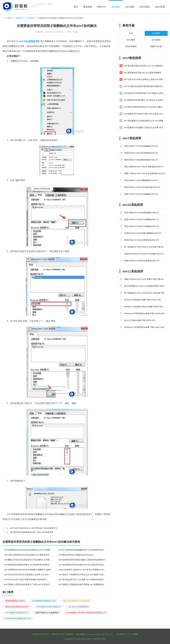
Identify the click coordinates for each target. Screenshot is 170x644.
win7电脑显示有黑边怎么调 (44, 601)
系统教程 (116, 7)
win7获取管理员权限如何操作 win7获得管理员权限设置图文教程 (28, 565)
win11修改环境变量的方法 (17, 613)
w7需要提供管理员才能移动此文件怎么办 (76, 555)
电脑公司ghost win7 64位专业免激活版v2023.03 (145, 173)
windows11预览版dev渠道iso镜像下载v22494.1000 (146, 307)
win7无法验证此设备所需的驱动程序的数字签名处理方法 (146, 86)
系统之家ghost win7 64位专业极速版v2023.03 (144, 167)
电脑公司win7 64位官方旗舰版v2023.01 (141, 194)
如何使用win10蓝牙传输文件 (49, 607)
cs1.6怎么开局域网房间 (79, 607)
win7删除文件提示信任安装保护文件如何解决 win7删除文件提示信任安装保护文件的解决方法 (28, 560)
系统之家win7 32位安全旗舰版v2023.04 (141, 146)
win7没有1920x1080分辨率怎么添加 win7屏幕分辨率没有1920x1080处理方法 (146, 79)
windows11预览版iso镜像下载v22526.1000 (142, 300)
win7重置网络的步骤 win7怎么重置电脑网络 (143, 73)
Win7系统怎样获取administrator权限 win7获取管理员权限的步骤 (28, 555)
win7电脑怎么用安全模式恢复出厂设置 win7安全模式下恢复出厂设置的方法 (28, 584)
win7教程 (30, 18)
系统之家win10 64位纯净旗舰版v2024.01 (142, 213)
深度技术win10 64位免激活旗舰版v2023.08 (143, 233)
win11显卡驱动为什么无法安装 (76, 601)
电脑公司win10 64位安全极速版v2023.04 (142, 261)
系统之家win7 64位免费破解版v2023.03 (141, 180)
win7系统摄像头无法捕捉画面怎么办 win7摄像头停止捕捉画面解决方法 (146, 121)
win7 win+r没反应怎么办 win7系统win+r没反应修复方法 (34, 528)
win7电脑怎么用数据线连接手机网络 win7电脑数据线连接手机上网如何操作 (83, 584)
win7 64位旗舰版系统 (29, 41)
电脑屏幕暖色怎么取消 (15, 601)
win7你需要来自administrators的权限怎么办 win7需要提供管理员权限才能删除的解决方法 (28, 550)
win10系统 (145, 7)
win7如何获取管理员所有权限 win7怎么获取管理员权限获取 (83, 565)
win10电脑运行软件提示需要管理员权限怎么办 (86, 613)
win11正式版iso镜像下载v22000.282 (140, 320)
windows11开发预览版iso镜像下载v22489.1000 (144, 313)
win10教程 (131, 40)
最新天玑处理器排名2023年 (17, 607)
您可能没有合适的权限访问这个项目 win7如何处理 (32, 532)
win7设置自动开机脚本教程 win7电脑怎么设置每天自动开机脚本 (146, 93)
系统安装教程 (131, 46)
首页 (76, 7)
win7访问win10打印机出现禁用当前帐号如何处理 (25, 580)
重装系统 (88, 7)
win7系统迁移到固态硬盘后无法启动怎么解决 (143, 107)
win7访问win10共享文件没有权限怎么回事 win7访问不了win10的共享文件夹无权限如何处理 (28, 575)
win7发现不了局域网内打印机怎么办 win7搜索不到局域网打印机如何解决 (83, 575)
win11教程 (156, 40)
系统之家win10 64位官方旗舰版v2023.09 (142, 226)
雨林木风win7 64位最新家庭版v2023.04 (141, 160)
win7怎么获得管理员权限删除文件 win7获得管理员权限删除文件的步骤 (83, 550)
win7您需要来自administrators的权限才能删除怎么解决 (28, 570)
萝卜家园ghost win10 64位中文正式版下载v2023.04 (146, 247)
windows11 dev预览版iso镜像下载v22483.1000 (144, 327)
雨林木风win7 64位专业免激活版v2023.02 (142, 187)
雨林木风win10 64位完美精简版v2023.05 (142, 240)
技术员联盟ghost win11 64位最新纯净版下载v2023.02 (146, 286)
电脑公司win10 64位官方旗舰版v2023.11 (142, 219)
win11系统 (160, 7)
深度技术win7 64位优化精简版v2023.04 (141, 153)
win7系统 (130, 7)
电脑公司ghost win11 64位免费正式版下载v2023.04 (146, 279)
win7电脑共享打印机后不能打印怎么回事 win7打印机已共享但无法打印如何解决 (146, 114)
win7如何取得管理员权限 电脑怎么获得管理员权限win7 (82, 560)
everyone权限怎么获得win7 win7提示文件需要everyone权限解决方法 (83, 570)
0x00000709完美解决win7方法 (18, 618)
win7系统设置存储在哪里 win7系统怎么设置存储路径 (146, 100)
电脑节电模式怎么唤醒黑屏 (47, 613)
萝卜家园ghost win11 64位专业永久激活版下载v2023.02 (146, 293)
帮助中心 (102, 7)
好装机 (9, 18)
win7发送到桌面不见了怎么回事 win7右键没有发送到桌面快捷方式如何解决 (83, 580)
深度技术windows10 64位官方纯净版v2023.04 (144, 254)
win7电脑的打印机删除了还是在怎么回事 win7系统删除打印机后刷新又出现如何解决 (146, 127)
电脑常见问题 (156, 46)
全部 (131, 33)
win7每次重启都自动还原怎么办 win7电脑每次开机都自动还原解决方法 (146, 66)
